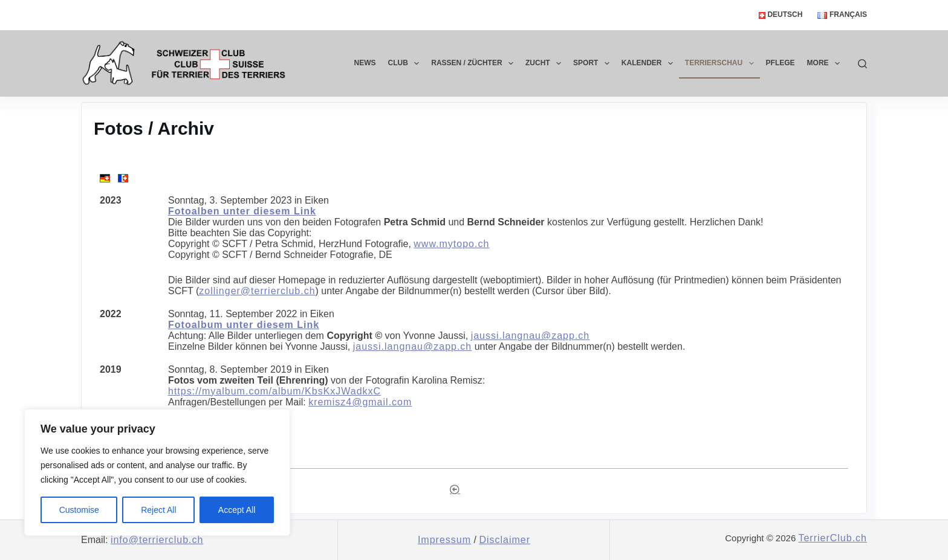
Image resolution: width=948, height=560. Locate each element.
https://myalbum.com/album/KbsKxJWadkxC (274, 391)
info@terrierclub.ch (157, 540)
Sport (594, 63)
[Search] (862, 64)
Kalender (650, 63)
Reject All (158, 510)
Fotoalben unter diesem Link (242, 211)
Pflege (781, 63)
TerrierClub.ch (833, 538)
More (826, 63)
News (365, 63)
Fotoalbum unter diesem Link (244, 325)
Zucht (546, 63)
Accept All (237, 510)
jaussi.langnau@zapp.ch (531, 336)
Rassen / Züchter (475, 63)
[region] (157, 472)
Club (406, 63)
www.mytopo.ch (451, 244)
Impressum (444, 540)
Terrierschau (722, 63)
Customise (79, 510)
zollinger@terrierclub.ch (257, 291)
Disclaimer (505, 540)
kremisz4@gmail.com (360, 402)
